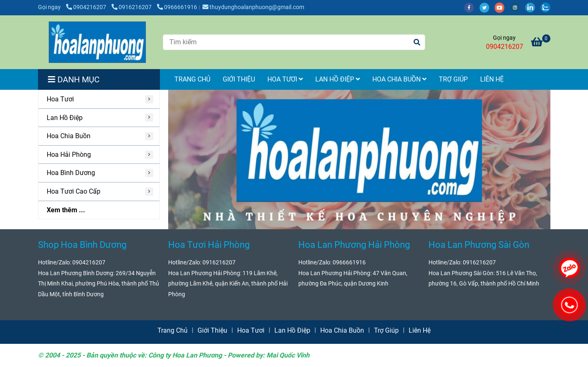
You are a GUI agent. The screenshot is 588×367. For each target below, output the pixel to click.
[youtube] (502, 7)
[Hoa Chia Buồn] (99, 136)
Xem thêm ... (66, 210)
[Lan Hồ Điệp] (99, 118)
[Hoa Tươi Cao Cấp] (99, 192)
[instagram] (518, 7)
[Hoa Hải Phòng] (99, 155)
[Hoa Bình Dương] (99, 173)
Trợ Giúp (453, 79)
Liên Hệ (492, 79)
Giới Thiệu (239, 79)
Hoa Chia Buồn (399, 79)
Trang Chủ (192, 79)
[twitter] (487, 7)
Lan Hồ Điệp (338, 79)
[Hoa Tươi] (99, 100)
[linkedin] (533, 7)
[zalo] (548, 7)
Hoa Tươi (285, 79)
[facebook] (472, 7)
